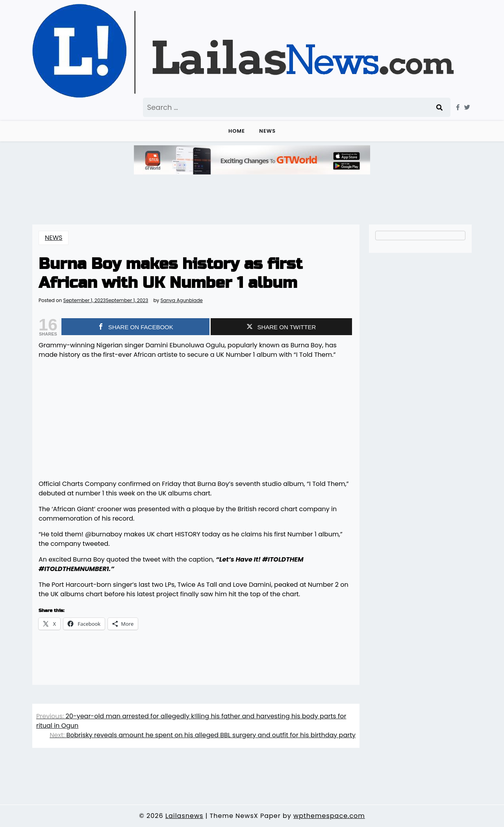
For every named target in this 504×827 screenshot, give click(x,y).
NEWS (267, 131)
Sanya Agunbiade (182, 300)
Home (237, 131)
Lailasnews (184, 816)
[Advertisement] (196, 421)
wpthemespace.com (329, 816)
